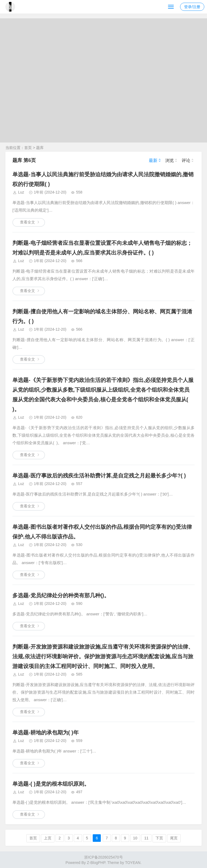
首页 (28, 148)
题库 (40, 148)
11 (146, 838)
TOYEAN (133, 863)
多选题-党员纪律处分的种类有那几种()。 (61, 595)
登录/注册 (192, 7)
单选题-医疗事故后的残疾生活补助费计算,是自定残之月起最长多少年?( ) (99, 476)
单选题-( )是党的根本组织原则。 (51, 784)
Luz (21, 192)
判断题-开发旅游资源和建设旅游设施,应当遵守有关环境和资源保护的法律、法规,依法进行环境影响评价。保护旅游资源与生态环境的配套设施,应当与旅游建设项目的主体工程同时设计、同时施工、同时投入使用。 (103, 656)
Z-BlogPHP (96, 863)
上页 (48, 838)
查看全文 (27, 222)
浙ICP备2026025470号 (103, 857)
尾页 (174, 838)
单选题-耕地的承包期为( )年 (46, 733)
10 (135, 838)
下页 (159, 838)
